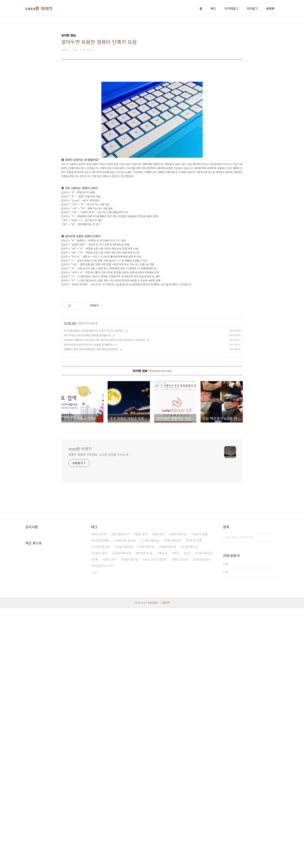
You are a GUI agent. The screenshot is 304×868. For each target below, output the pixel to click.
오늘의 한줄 (200, 794)
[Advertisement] (152, 102)
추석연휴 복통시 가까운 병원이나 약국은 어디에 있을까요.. (94, 590)
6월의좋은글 (131, 819)
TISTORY (153, 862)
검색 (274, 797)
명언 (176, 813)
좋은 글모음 (181, 819)
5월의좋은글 (147, 806)
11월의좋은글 (151, 800)
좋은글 (163, 813)
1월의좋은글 (190, 806)
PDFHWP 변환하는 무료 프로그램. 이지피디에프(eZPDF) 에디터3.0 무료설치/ (105, 600)
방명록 (270, 8)
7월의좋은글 (205, 813)
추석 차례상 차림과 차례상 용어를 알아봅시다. (88, 595)
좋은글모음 (100, 794)
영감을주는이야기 (104, 825)
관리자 (166, 862)
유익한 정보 (70, 583)
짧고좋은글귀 (121, 794)
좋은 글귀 (111, 819)
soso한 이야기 (39, 8)
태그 (213, 8)
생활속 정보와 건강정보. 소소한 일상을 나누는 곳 (98, 714)
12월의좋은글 (101, 806)
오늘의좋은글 (125, 806)
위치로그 (252, 8)
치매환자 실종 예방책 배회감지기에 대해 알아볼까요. (91, 609)
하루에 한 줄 (145, 813)
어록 (96, 819)
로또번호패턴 (101, 800)
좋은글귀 (159, 794)
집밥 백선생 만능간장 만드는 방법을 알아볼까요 (88, 604)
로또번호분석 (203, 819)
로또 (188, 813)
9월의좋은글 (169, 806)
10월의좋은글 (122, 813)
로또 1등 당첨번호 (156, 819)
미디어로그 (231, 8)
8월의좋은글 (173, 800)
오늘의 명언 (100, 813)
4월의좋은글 (179, 794)
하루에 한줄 (195, 800)
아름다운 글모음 (126, 800)
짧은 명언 (142, 794)
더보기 (95, 832)
